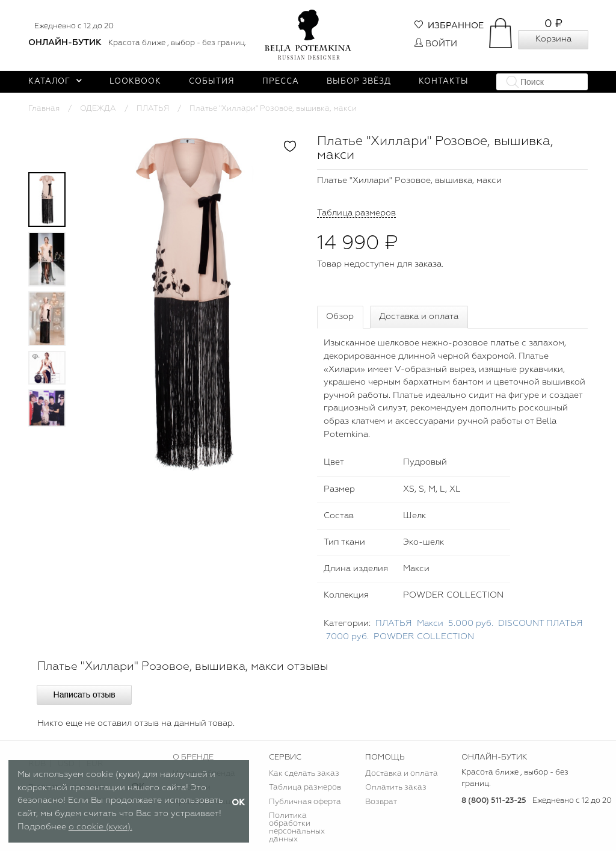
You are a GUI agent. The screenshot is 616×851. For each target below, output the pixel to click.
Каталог (55, 82)
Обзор (340, 317)
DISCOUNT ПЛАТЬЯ (541, 624)
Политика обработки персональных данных (297, 828)
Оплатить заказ (396, 788)
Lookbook (135, 82)
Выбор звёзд (359, 82)
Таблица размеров (305, 788)
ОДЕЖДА (98, 109)
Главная (44, 109)
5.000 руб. (471, 624)
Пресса (281, 82)
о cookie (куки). (100, 827)
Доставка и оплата (419, 317)
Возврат (381, 802)
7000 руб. (347, 637)
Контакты (444, 82)
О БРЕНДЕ (193, 757)
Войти (436, 44)
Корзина (553, 39)
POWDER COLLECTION (424, 637)
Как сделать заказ (304, 774)
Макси (430, 624)
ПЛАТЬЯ (153, 109)
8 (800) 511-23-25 (494, 801)
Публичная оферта (305, 802)
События (212, 82)
